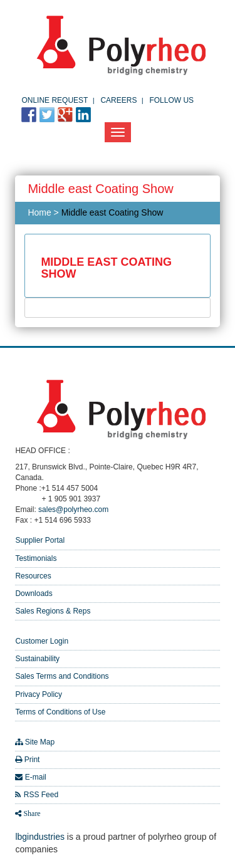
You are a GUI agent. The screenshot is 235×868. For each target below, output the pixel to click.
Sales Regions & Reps (53, 611)
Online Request (55, 100)
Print (32, 760)
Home (39, 212)
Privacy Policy (39, 694)
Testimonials (36, 558)
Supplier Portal (40, 540)
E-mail (36, 777)
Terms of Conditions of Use (60, 712)
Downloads (34, 593)
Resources (33, 576)
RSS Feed (41, 795)
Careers (118, 100)
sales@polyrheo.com (73, 510)
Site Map (40, 742)
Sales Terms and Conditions (62, 676)
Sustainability (37, 659)
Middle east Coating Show (112, 212)
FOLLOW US (171, 100)
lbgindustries (40, 837)
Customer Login (42, 641)
